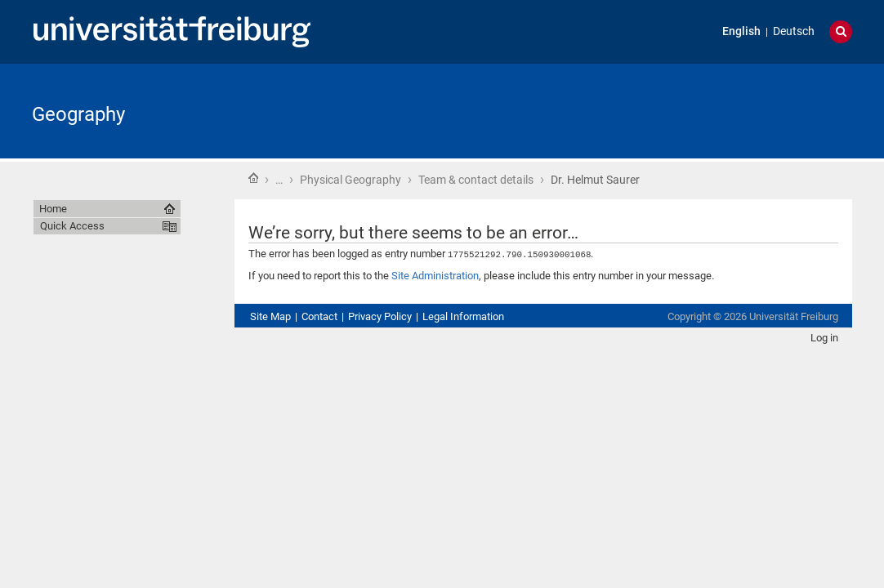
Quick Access (72, 226)
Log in (824, 337)
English (741, 31)
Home (253, 178)
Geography (78, 114)
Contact (319, 316)
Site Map (270, 316)
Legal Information (463, 316)
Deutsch (794, 31)
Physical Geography (350, 180)
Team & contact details (476, 180)
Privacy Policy (380, 316)
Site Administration (435, 275)
